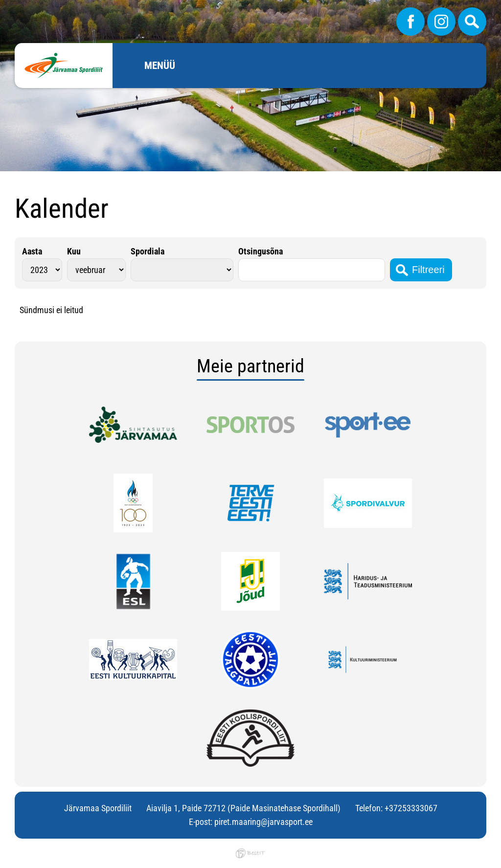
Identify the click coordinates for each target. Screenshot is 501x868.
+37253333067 (411, 808)
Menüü (160, 66)
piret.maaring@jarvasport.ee (263, 822)
